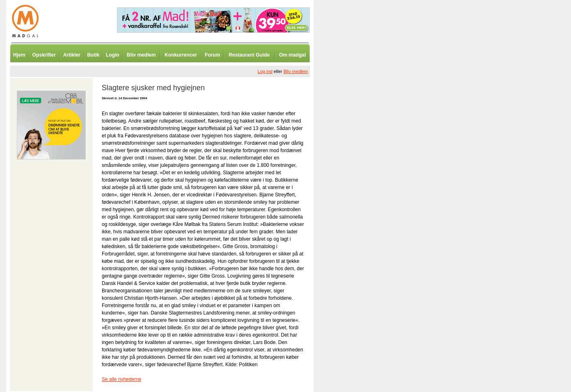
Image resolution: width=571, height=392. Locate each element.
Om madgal (292, 55)
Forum (212, 55)
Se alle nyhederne (122, 379)
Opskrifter (44, 55)
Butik (93, 55)
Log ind (265, 71)
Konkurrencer (181, 55)
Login (113, 55)
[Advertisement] (357, 203)
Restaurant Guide (249, 55)
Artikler (72, 55)
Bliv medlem (141, 55)
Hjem (19, 55)
